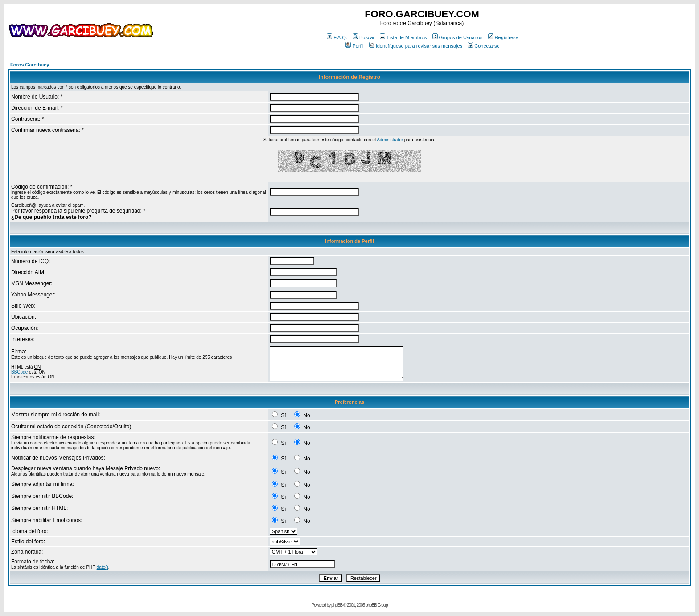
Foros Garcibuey (30, 65)
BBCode (19, 372)
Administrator (390, 140)
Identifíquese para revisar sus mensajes (416, 46)
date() (103, 567)
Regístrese (503, 37)
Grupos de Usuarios (458, 37)
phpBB (337, 605)
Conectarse (483, 46)
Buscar (364, 37)
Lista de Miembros (403, 37)
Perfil (354, 46)
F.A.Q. (337, 37)
